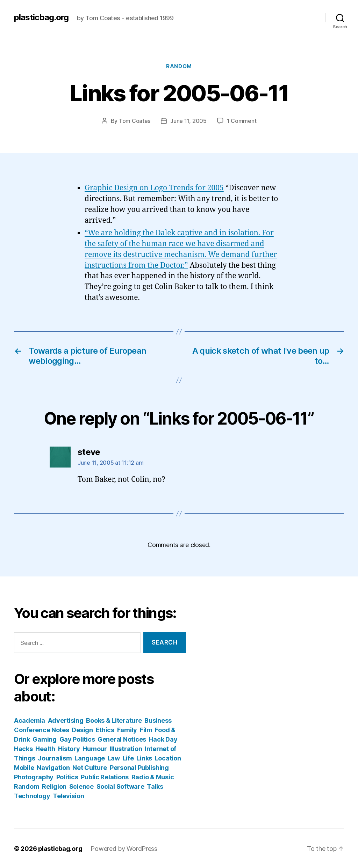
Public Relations (105, 777)
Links (144, 758)
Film (146, 730)
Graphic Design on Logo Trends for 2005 (154, 188)
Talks (155, 786)
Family (127, 730)
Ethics (105, 730)
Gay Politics (77, 739)
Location (168, 758)
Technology (32, 796)
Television (68, 796)
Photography (34, 777)
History (69, 748)
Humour (95, 748)
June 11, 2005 (188, 121)
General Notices (122, 739)
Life (128, 758)
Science (81, 786)
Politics (67, 777)
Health (45, 748)
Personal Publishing (139, 767)
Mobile (24, 767)
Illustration (126, 748)
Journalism (55, 758)
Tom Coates (135, 121)
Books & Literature (114, 720)
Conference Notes (42, 730)
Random (179, 66)
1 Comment (242, 121)
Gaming (44, 739)
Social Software (120, 786)
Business (158, 720)
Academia (30, 720)
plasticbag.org (41, 17)
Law (114, 758)
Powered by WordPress (124, 848)
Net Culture (90, 767)
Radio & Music (153, 777)
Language (90, 758)
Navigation (53, 767)
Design (82, 730)
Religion (54, 786)
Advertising (66, 720)
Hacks (23, 748)
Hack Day (163, 739)
